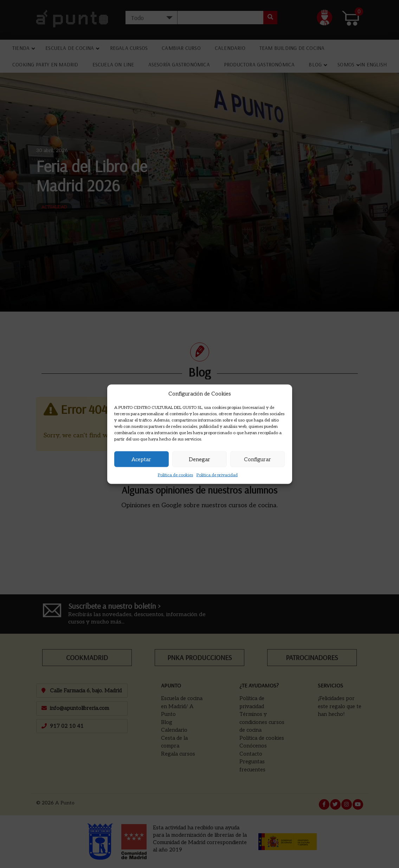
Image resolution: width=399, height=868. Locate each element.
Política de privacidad (217, 475)
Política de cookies (175, 475)
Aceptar (141, 459)
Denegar (199, 459)
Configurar (258, 459)
